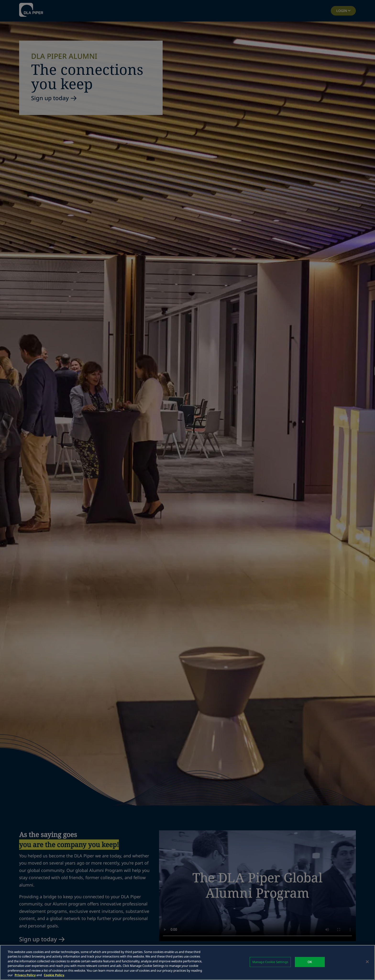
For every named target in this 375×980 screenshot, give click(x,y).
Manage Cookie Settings (270, 962)
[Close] (367, 962)
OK (310, 962)
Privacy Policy (25, 975)
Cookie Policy (54, 975)
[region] (187, 962)
